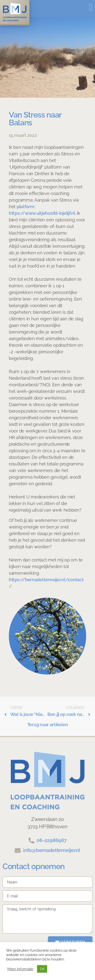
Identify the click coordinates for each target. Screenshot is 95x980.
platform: (26, 207)
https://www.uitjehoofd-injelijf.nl (42, 213)
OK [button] (42, 969)
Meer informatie (20, 969)
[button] (91, 7)
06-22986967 (52, 840)
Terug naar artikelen (48, 725)
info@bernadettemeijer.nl (52, 850)
